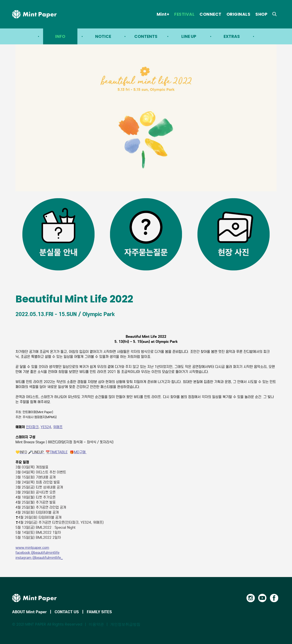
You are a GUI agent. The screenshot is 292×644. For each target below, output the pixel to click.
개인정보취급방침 (125, 624)
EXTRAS (232, 36)
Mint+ (163, 14)
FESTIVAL (184, 14)
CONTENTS (146, 36)
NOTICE (103, 36)
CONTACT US (67, 612)
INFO (60, 36)
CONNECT (211, 14)
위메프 (58, 427)
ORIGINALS (239, 14)
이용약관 (96, 624)
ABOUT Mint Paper (29, 612)
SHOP (261, 14)
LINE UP (189, 36)
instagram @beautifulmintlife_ (39, 558)
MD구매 (80, 452)
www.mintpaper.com (32, 548)
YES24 (46, 427)
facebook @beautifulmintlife (37, 553)
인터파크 (32, 427)
